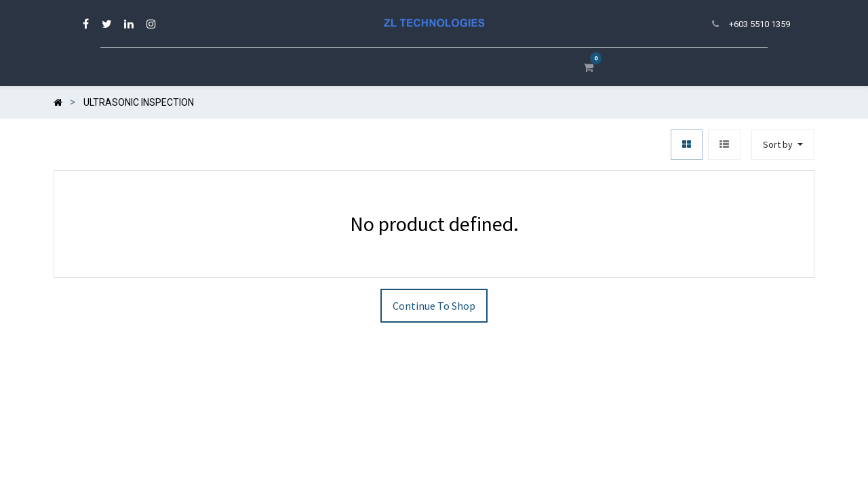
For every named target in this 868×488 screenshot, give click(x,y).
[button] (783, 145)
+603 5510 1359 (759, 24)
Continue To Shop (434, 306)
